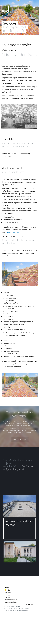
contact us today (12, 232)
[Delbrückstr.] (20, 507)
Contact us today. (20, 440)
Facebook (14, 602)
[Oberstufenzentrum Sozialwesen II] (18, 483)
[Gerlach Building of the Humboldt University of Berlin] (21, 552)
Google (7, 602)
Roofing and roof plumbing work (19, 468)
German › (30, 604)
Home (8, 587)
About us (8, 592)
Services (8, 595)
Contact (7, 597)
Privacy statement (11, 600)
